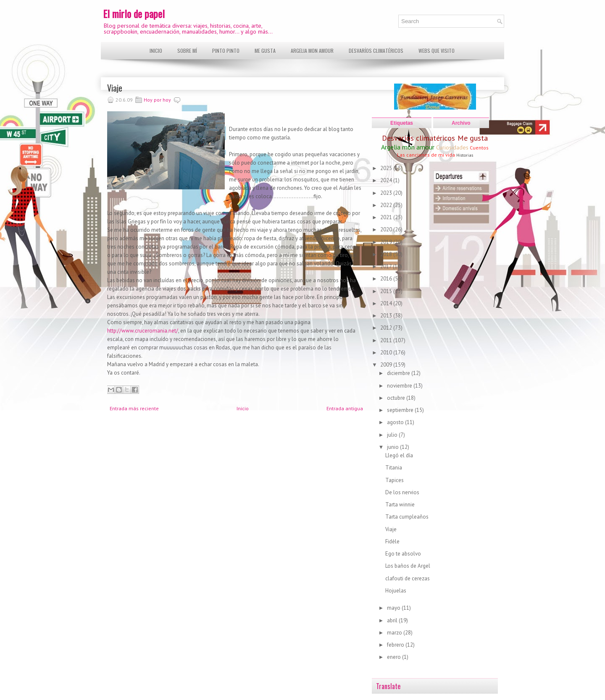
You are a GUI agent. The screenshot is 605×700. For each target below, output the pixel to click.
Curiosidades (452, 147)
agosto (396, 422)
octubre (397, 398)
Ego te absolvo (403, 554)
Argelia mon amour (312, 51)
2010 (387, 353)
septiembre (401, 410)
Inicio (156, 51)
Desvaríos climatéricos (376, 51)
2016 (387, 279)
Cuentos (479, 148)
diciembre (399, 373)
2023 (387, 193)
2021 (387, 217)
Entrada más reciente (134, 408)
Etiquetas (402, 123)
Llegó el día (399, 455)
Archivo (461, 123)
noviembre (400, 386)
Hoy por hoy (157, 100)
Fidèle (392, 541)
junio (393, 447)
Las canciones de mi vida (426, 155)
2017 (387, 266)
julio (393, 435)
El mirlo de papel (134, 13)
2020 (387, 229)
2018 (387, 254)
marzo (395, 633)
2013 (387, 316)
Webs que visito (437, 51)
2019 (387, 242)
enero (395, 657)
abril (393, 620)
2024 (387, 180)
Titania (394, 468)
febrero (396, 645)
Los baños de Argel (408, 566)
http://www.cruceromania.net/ (143, 331)
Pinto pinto (226, 51)
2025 (387, 168)
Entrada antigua (345, 408)
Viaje (115, 88)
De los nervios (402, 492)
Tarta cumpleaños (407, 517)
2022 (387, 205)
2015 (387, 291)
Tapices (395, 480)
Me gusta (265, 51)
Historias (465, 155)
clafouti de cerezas (408, 578)
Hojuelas (396, 591)
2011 (387, 340)
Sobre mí (187, 51)
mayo (394, 608)
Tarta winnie (400, 505)
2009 (387, 365)
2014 (387, 303)
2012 (387, 328)
